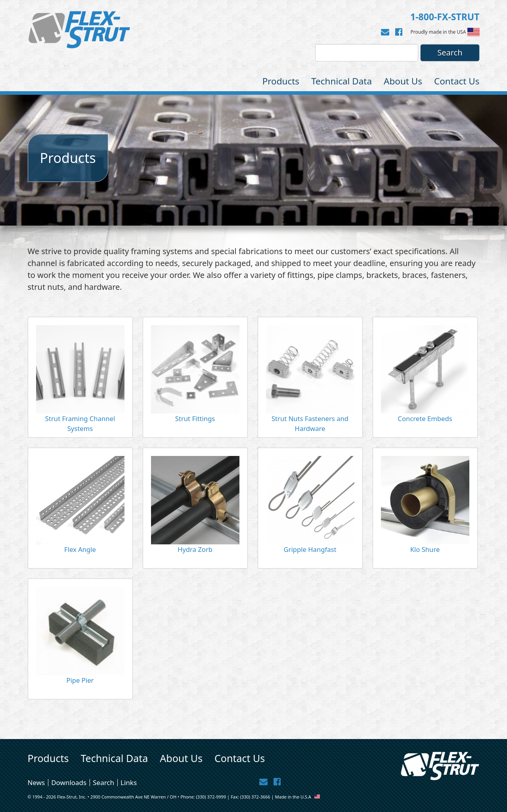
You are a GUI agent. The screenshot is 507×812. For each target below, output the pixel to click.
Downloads (69, 782)
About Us (403, 81)
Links (129, 782)
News (36, 782)
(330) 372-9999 (211, 797)
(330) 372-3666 (255, 797)
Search (103, 782)
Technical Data (342, 81)
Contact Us (457, 81)
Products (281, 81)
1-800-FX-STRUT (445, 17)
